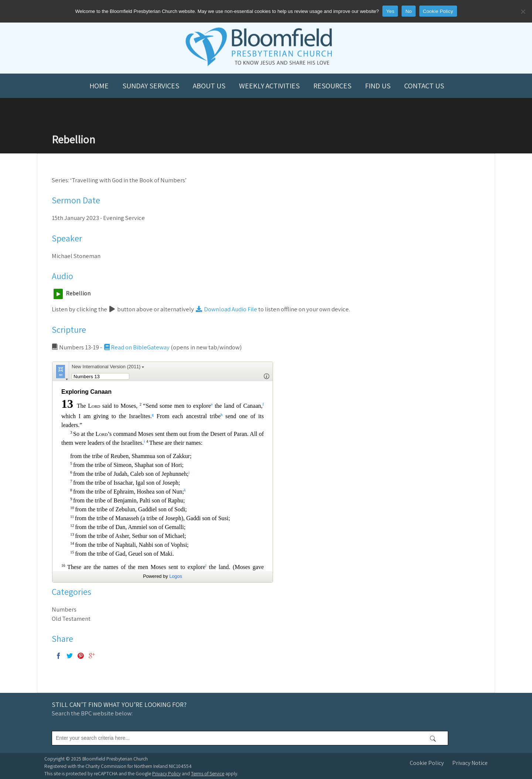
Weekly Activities (269, 86)
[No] (523, 11)
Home (99, 86)
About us (209, 86)
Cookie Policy (427, 763)
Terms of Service (208, 773)
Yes (390, 11)
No (408, 11)
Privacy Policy (166, 773)
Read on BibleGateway (136, 347)
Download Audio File (226, 309)
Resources (332, 86)
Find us (378, 86)
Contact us (424, 86)
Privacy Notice (470, 763)
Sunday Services (151, 86)
